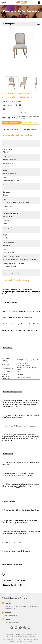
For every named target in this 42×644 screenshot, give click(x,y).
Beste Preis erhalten (11, 123)
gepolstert (21, 580)
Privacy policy (10, 634)
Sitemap (19, 634)
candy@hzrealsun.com (13, 623)
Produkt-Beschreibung (31, 130)
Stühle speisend (9, 585)
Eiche (22, 585)
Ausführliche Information (11, 130)
